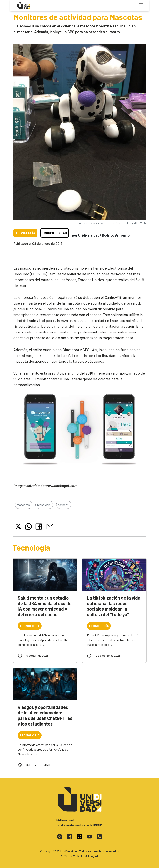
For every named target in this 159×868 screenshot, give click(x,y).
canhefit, (64, 505)
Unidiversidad (55, 233)
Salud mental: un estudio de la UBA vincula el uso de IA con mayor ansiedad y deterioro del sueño (45, 606)
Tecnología (25, 233)
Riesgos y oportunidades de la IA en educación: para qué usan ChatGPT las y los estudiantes (45, 715)
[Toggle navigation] (141, 5)
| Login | (93, 856)
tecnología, (44, 505)
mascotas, (24, 505)
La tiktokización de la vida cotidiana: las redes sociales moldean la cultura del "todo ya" (114, 606)
